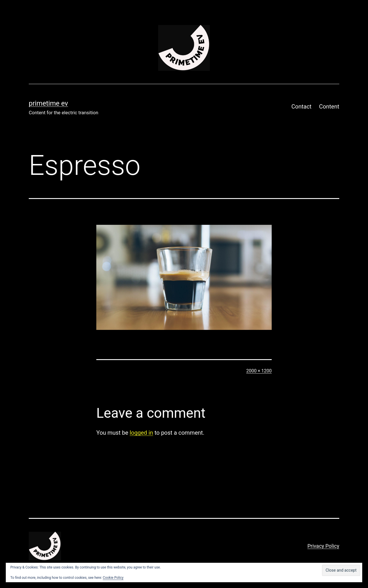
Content (329, 107)
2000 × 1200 (259, 371)
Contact (302, 107)
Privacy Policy (323, 546)
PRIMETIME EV (48, 103)
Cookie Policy (113, 578)
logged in (141, 433)
